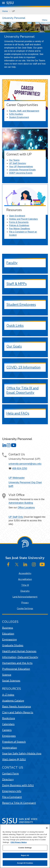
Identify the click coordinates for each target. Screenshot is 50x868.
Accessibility (25, 573)
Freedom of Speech (14, 742)
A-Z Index (8, 695)
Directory (8, 779)
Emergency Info (12, 791)
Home (5, 11)
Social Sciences (11, 681)
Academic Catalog (13, 701)
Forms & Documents (19, 222)
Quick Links (15, 326)
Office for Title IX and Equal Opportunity (22, 390)
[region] (25, 846)
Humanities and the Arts (17, 663)
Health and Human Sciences (19, 651)
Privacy (25, 603)
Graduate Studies (13, 645)
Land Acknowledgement (25, 597)
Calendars (8, 724)
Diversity (25, 591)
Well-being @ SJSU (14, 759)
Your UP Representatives (21, 167)
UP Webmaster (17, 478)
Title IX (25, 585)
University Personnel (14, 18)
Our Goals (14, 346)
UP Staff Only (16, 517)
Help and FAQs (18, 413)
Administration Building (21, 503)
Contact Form (10, 774)
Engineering (9, 640)
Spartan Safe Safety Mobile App (22, 754)
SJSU (10, 3)
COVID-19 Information (23, 367)
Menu (45, 20)
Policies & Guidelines (19, 225)
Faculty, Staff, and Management (24, 111)
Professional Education (16, 669)
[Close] (47, 828)
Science (7, 675)
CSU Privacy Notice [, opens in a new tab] (19, 842)
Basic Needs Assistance (17, 707)
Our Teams (14, 160)
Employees (9, 736)
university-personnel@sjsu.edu (25, 464)
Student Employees (21, 305)
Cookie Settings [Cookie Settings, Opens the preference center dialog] (25, 848)
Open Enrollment (17, 216)
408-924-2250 (20, 468)
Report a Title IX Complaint (19, 803)
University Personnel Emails (22, 170)
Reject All (25, 855)
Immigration (10, 748)
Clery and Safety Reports (18, 712)
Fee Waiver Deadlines (20, 229)
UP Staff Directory (18, 163)
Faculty (12, 263)
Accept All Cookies (25, 863)
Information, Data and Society (20, 657)
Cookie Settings (25, 609)
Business (8, 628)
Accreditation (25, 579)
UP (13, 11)
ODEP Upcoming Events (21, 173)
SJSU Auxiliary (16, 114)
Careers (7, 730)
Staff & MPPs (17, 284)
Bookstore (9, 718)
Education (8, 634)
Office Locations (26, 508)
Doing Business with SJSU (18, 785)
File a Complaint (12, 797)
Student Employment (19, 117)
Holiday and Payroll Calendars (23, 219)
